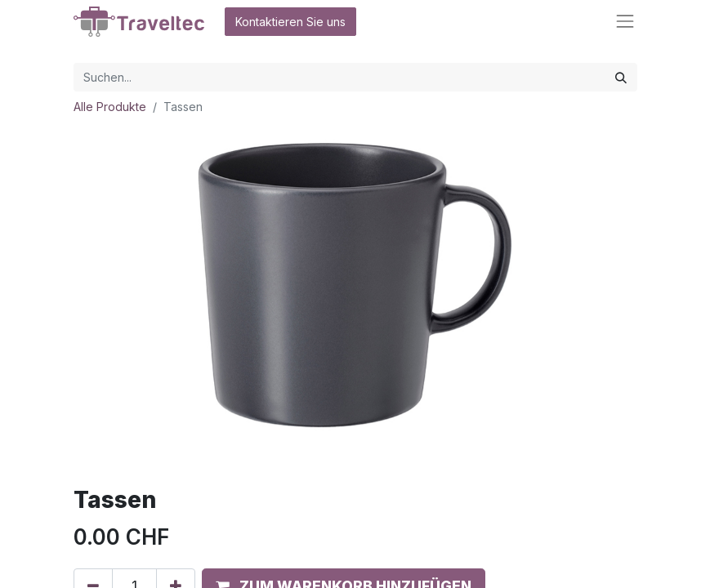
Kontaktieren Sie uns (290, 22)
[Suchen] (621, 77)
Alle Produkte (110, 107)
